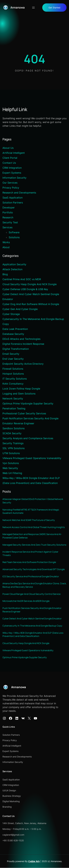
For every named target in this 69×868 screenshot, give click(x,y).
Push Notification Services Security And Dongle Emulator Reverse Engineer (32, 610)
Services (7, 227)
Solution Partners (13, 203)
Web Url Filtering (12, 473)
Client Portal (10, 158)
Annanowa (18, 7)
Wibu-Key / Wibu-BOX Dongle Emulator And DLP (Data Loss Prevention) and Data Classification (33, 634)
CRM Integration (12, 168)
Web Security (10, 468)
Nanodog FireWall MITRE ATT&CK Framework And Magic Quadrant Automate (31, 511)
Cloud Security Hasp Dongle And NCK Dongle (30, 284)
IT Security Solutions (15, 379)
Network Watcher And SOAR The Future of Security (29, 520)
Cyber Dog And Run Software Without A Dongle (31, 304)
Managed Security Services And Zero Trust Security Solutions (34, 545)
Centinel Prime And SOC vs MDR (22, 279)
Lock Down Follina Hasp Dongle (21, 389)
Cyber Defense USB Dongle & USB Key (25, 289)
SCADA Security (12, 433)
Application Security (14, 264)
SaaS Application (13, 198)
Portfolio (8, 212)
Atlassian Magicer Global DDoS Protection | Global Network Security (33, 501)
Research (8, 217)
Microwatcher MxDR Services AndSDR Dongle (26, 601)
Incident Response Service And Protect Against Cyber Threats (30, 554)
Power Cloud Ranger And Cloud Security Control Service (31, 594)
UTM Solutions (11, 453)
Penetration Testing (14, 408)
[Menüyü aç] (33, 8)
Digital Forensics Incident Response (23, 344)
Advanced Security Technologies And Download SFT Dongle (34, 569)
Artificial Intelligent (14, 153)
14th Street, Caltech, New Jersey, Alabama (24, 823)
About (6, 247)
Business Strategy (12, 796)
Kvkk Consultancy (13, 384)
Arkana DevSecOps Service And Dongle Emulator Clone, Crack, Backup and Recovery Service (34, 585)
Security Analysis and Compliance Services (28, 438)
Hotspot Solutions (13, 374)
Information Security (14, 178)
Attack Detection (12, 269)
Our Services (10, 183)
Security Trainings (13, 443)
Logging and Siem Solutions (19, 394)
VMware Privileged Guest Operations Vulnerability (32, 458)
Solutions (14, 237)
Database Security (13, 334)
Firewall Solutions (13, 369)
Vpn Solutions (11, 463)
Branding (7, 807)
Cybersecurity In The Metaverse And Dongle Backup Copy (32, 626)
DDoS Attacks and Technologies (21, 339)
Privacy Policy (11, 188)
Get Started (54, 8)
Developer (9, 207)
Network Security (13, 399)
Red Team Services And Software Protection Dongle (29, 562)
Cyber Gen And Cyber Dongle (20, 309)
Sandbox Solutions (14, 428)
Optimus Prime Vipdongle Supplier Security (28, 403)
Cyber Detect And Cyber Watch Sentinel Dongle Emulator (32, 619)
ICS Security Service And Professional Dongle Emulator (31, 576)
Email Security (11, 354)
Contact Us (9, 163)
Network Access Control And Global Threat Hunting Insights (34, 527)
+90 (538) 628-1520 (13, 841)
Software (14, 232)
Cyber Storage (11, 314)
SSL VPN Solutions (14, 448)
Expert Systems (12, 173)
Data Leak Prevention (15, 329)
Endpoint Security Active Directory (23, 364)
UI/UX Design (9, 791)
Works (6, 242)
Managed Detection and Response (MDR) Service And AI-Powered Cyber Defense (32, 536)
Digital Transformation (16, 349)
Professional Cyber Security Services (24, 413)
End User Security (13, 359)
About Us (8, 148)
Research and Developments (19, 193)
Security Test (10, 222)
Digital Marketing (11, 801)
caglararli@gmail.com (13, 835)
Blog (5, 274)
